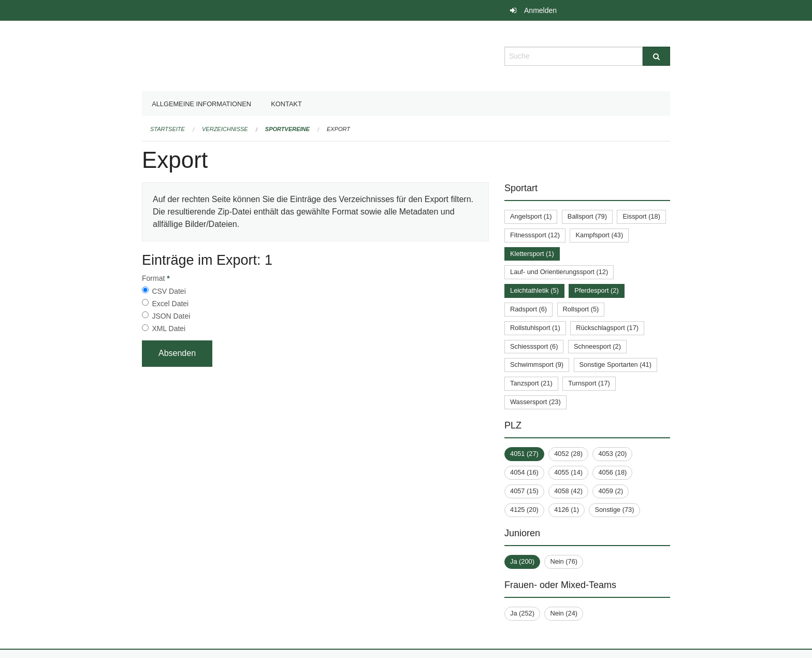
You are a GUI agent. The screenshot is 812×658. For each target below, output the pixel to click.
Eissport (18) (641, 216)
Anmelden (540, 10)
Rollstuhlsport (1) (535, 328)
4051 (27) (524, 454)
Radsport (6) (528, 309)
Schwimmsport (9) (537, 364)
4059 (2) (611, 491)
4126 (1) (567, 510)
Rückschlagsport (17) (607, 328)
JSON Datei (171, 316)
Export (338, 129)
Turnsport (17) (589, 383)
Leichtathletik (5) (534, 290)
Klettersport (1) (532, 254)
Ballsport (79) (587, 216)
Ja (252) (522, 613)
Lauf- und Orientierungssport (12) (559, 272)
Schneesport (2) (597, 346)
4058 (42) (568, 491)
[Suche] (656, 56)
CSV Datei (169, 291)
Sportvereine (287, 129)
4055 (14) (568, 472)
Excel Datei (170, 304)
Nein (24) (564, 613)
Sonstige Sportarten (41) (615, 364)
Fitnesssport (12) (535, 235)
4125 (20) (524, 510)
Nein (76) (564, 561)
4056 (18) (612, 472)
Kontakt (286, 104)
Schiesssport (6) (534, 346)
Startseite (168, 129)
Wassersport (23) (535, 402)
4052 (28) (568, 454)
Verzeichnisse (225, 129)
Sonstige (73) (614, 510)
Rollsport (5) (581, 309)
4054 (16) (524, 472)
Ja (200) (522, 561)
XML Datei (169, 328)
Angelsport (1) (531, 216)
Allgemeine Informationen (201, 104)
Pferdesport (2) (596, 290)
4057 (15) (524, 491)
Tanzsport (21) (531, 383)
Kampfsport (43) (599, 235)
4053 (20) (612, 454)
